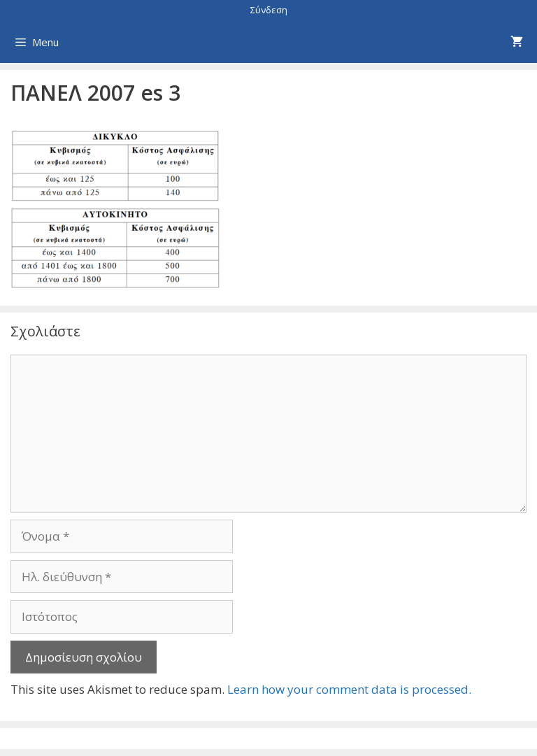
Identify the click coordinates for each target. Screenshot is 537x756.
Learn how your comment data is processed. (349, 689)
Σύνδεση (269, 10)
